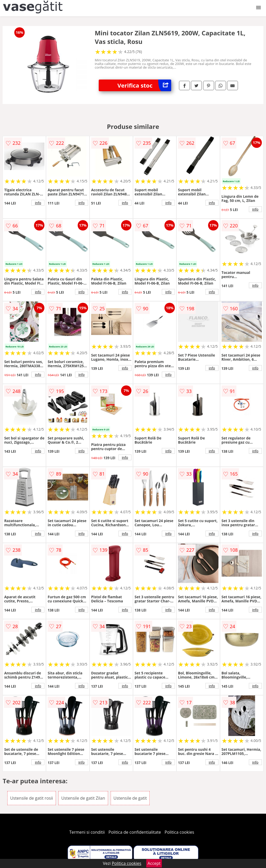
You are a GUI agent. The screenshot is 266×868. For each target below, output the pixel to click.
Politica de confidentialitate (135, 832)
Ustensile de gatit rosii (32, 798)
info (38, 203)
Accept (154, 863)
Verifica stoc (144, 85)
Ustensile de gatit (130, 798)
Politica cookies (179, 832)
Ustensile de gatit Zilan (83, 798)
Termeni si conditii (87, 832)
